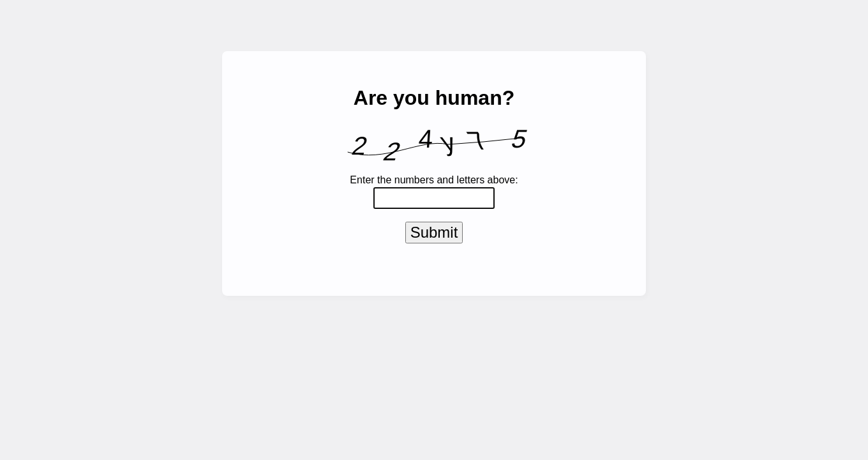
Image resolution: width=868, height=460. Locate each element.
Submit (434, 235)
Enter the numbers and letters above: (434, 180)
